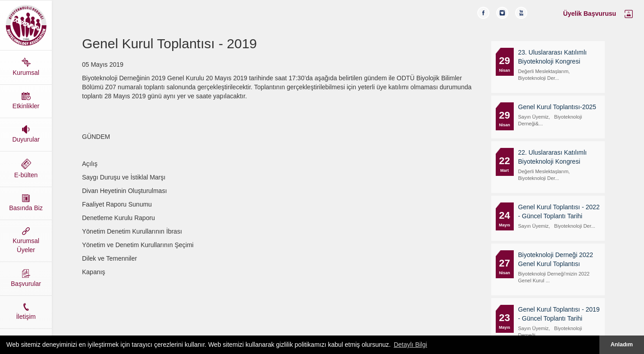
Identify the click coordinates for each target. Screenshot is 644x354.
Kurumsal (26, 67)
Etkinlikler (26, 101)
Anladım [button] (622, 345)
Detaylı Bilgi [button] (411, 345)
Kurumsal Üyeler (26, 240)
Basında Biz (26, 203)
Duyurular (26, 134)
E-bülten (26, 169)
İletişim (26, 312)
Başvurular (26, 278)
